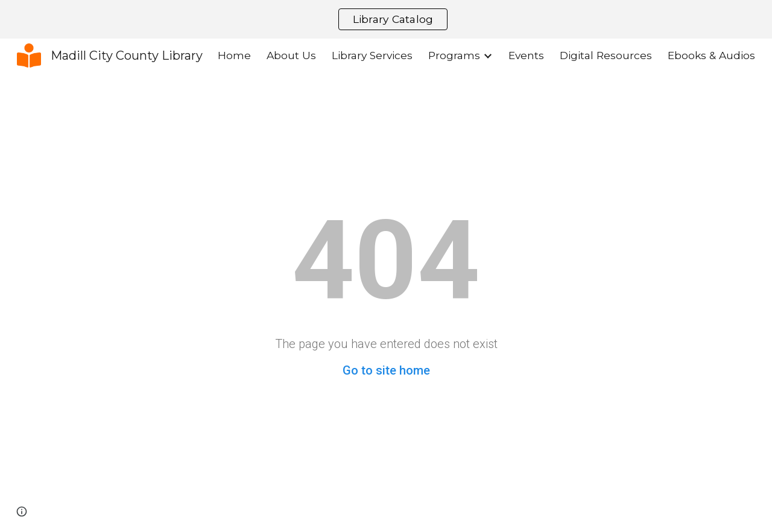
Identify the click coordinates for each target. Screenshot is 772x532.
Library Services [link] (372, 55)
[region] (386, 19)
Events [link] (526, 55)
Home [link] (234, 55)
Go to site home (386, 370)
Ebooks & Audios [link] (711, 55)
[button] (22, 511)
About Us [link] (291, 55)
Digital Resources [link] (606, 55)
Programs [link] (454, 55)
